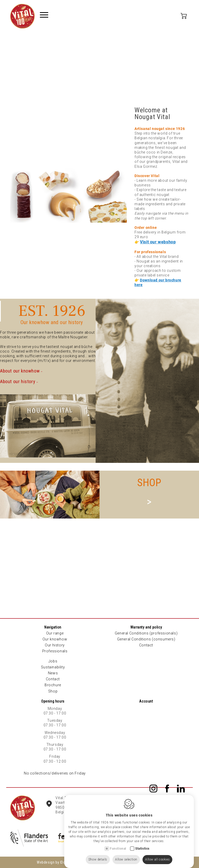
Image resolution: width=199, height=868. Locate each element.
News (53, 673)
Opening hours (53, 701)
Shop (53, 691)
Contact (53, 679)
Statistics (142, 843)
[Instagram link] (154, 789)
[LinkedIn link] (181, 789)
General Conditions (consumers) (146, 639)
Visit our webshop (158, 242)
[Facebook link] (168, 789)
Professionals (55, 651)
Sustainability (53, 667)
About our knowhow (20, 371)
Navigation (53, 627)
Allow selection (126, 854)
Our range (55, 633)
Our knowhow (55, 639)
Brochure (53, 685)
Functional (118, 843)
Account (146, 701)
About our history (18, 381)
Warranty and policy (146, 627)
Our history (55, 645)
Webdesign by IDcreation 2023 (61, 862)
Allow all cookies (157, 854)
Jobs (53, 661)
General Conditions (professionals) (146, 633)
